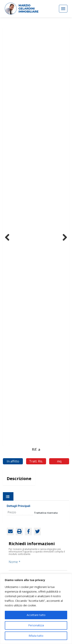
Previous (9, 237)
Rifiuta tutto (36, 636)
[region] (36, 609)
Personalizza (36, 625)
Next (63, 237)
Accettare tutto (36, 615)
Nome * (38, 564)
